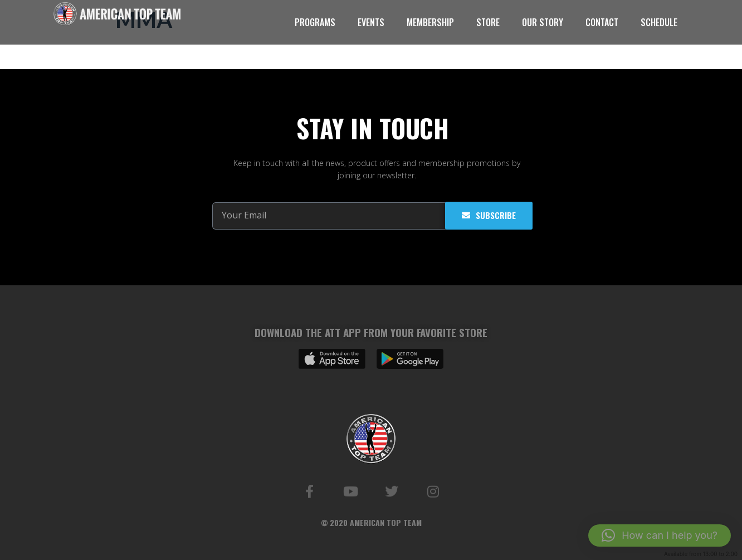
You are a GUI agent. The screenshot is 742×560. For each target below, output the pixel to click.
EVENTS (371, 22)
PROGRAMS (315, 22)
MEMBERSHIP (430, 22)
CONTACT (602, 22)
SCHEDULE (659, 22)
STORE (488, 22)
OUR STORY (543, 22)
